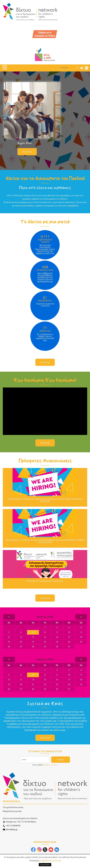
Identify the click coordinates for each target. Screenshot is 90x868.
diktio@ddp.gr (10, 830)
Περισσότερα (27, 152)
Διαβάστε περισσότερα (50, 861)
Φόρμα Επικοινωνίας (12, 811)
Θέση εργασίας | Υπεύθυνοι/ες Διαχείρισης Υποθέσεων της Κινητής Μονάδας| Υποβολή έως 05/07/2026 (45, 541)
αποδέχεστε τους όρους (50, 765)
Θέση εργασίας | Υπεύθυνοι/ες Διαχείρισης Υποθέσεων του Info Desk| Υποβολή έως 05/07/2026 (45, 500)
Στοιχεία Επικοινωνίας (13, 807)
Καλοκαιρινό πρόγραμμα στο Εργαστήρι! (45, 581)
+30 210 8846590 (12, 826)
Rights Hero (25, 143)
